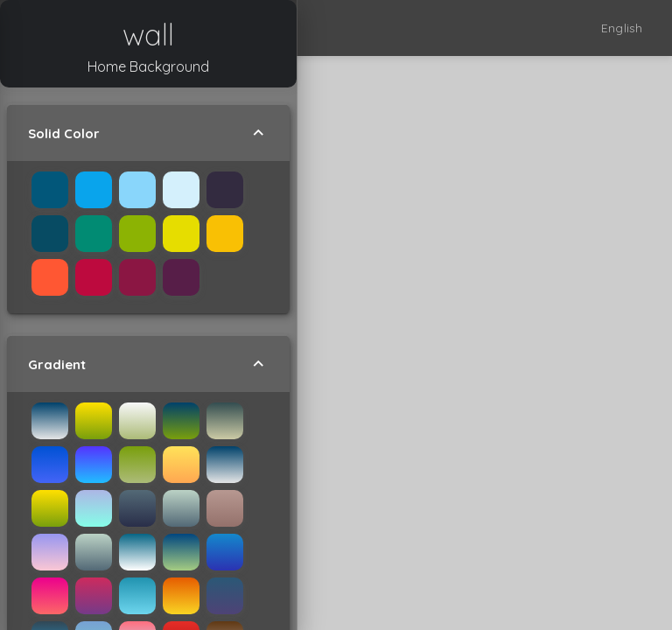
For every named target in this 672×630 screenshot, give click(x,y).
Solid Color (148, 133)
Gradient (148, 364)
